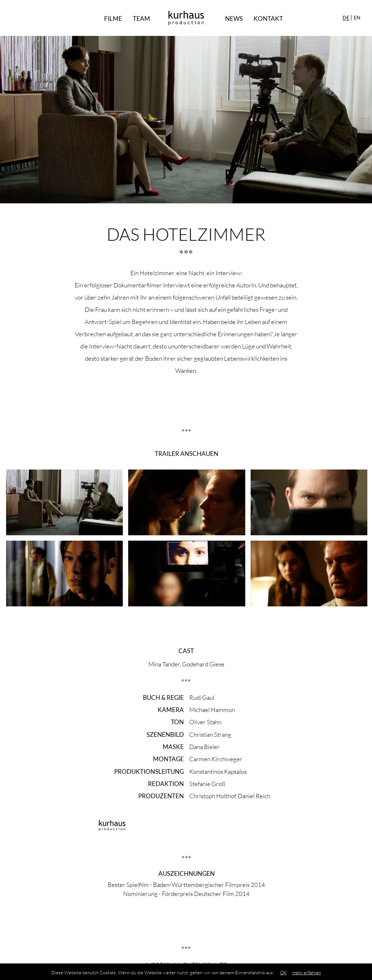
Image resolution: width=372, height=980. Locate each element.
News (234, 19)
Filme (113, 19)
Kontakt (268, 19)
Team (141, 19)
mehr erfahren (307, 972)
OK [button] (283, 972)
